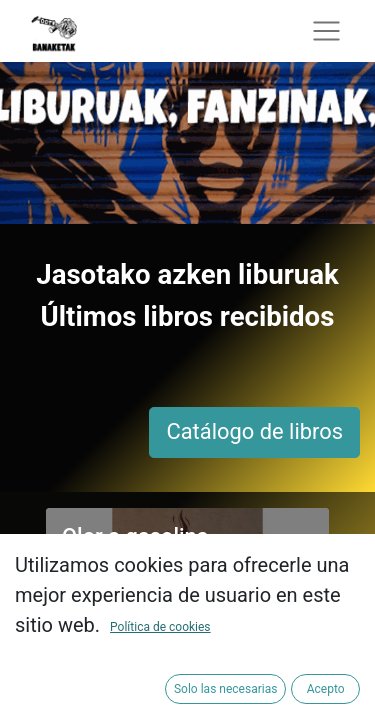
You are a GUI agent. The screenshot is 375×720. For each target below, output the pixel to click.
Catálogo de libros (254, 431)
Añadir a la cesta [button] (226, 612)
